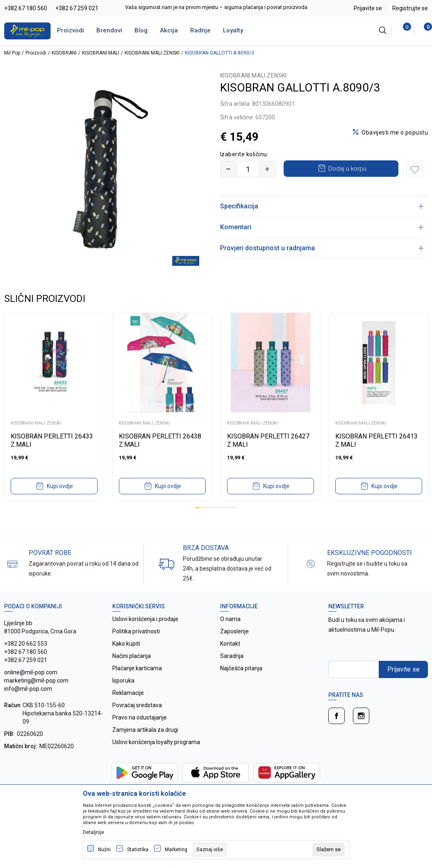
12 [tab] (235, 502)
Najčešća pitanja (241, 663)
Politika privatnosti (136, 626)
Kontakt (230, 638)
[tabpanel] (54, 401)
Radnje (200, 30)
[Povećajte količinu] (267, 169)
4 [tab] (207, 502)
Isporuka (123, 675)
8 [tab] (221, 502)
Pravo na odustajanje (140, 712)
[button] (414, 169)
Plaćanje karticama (137, 663)
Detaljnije (93, 832)
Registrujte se (410, 8)
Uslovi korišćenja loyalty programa (156, 737)
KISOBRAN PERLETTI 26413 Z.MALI (376, 435)
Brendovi (109, 30)
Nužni (104, 850)
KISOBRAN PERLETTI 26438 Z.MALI (160, 435)
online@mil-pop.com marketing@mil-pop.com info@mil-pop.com (36, 675)
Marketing (176, 850)
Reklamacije (128, 688)
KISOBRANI (64, 53)
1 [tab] (197, 502)
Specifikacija (322, 206)
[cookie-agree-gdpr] (329, 850)
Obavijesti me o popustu (395, 132)
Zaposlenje (234, 626)
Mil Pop (12, 53)
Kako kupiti (126, 638)
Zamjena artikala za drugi (145, 724)
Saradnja (232, 651)
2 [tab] (200, 502)
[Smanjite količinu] (228, 169)
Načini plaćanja (132, 651)
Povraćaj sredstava (137, 700)
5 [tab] (211, 502)
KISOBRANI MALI (101, 53)
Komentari (322, 227)
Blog (141, 30)
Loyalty (233, 30)
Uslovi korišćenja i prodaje (145, 614)
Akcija (169, 30)
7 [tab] (218, 502)
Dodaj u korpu (347, 169)
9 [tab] (225, 502)
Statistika (138, 850)
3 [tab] (204, 502)
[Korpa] (424, 30)
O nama (230, 614)
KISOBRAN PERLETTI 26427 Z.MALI (268, 435)
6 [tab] (214, 502)
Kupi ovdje (60, 481)
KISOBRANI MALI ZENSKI (152, 53)
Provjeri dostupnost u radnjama (322, 248)
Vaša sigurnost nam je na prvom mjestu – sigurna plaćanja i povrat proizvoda (216, 7)
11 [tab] (231, 502)
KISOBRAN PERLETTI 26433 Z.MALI (52, 435)
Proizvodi (70, 30)
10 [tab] (228, 502)
